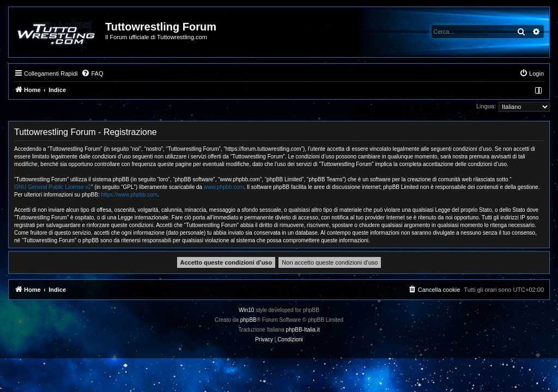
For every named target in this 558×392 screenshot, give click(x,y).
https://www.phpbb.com (129, 195)
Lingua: (486, 106)
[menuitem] (92, 73)
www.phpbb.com (224, 187)
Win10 (246, 310)
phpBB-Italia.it (303, 330)
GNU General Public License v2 (53, 187)
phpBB (248, 320)
